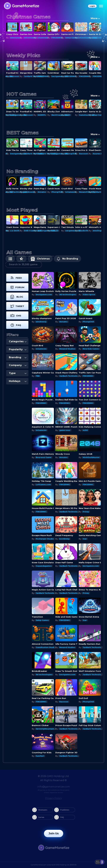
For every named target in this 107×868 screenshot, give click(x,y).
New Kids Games (91, 349)
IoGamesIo (84, 192)
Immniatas (29, 38)
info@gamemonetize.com (54, 787)
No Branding (67, 259)
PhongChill (85, 154)
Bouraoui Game (44, 457)
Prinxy (13, 38)
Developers (40, 810)
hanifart (40, 756)
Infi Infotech (44, 38)
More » (95, 18)
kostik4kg (64, 539)
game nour (65, 430)
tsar (85, 539)
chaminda (56, 38)
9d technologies (32, 192)
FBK (38, 376)
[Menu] (101, 6)
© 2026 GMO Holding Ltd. (53, 776)
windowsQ (43, 192)
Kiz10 (82, 115)
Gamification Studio (46, 647)
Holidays (18, 381)
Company (18, 365)
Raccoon (28, 76)
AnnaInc (56, 192)
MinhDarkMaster (91, 457)
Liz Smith (29, 231)
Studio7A (97, 231)
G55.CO (69, 231)
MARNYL (56, 115)
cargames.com (86, 231)
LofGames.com (43, 485)
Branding (18, 357)
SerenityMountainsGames (49, 729)
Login (92, 6)
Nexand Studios (67, 349)
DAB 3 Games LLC (46, 231)
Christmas (40, 259)
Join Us (54, 833)
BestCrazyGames (74, 115)
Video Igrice (89, 295)
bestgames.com (18, 76)
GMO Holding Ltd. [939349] (66, 865)
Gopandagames (44, 566)
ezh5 (85, 430)
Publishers (62, 810)
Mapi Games (16, 231)
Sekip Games (85, 38)
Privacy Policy (53, 798)
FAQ (59, 817)
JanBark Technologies (71, 376)
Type (18, 373)
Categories (18, 341)
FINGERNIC (71, 38)
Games (38, 817)
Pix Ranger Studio (45, 539)
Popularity (18, 349)
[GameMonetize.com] (21, 6)
